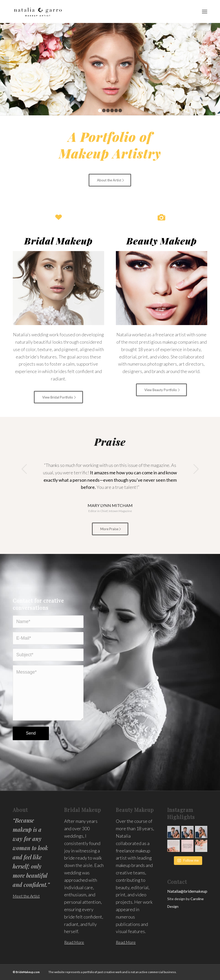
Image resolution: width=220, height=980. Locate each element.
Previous (4, 69)
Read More (74, 942)
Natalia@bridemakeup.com (191, 891)
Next (216, 69)
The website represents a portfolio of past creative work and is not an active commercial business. (112, 972)
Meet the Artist (26, 896)
